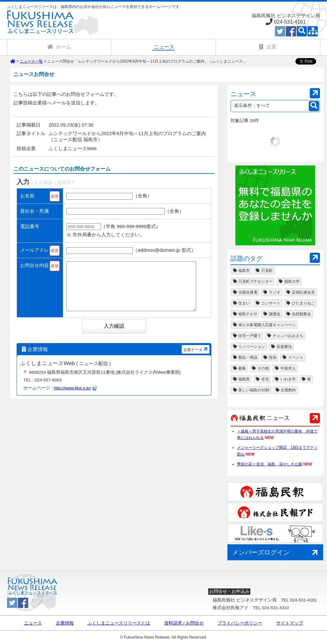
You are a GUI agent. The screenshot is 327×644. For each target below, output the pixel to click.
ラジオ (272, 292)
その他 (260, 368)
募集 (239, 368)
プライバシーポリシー (240, 623)
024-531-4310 (275, 608)
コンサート (268, 303)
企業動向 (285, 390)
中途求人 (285, 368)
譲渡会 (272, 314)
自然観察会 (299, 314)
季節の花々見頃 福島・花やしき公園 (270, 464)
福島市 (241, 271)
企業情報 (65, 623)
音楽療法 (281, 347)
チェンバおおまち (285, 336)
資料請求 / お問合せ (184, 623)
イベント (293, 357)
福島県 (241, 379)
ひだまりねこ (300, 303)
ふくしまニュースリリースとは (119, 623)
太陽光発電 (245, 292)
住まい (241, 303)
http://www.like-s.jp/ (72, 398)
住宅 (262, 379)
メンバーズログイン (276, 553)
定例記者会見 (300, 292)
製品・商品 (245, 357)
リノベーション (249, 347)
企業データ (196, 359)
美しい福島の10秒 (251, 390)
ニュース (33, 623)
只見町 (264, 271)
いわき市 (285, 379)
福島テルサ (245, 314)
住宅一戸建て (247, 336)
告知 (270, 357)
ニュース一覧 (31, 61)
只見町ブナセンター (253, 281)
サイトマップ (290, 623)
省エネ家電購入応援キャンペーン (264, 325)
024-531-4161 (290, 22)
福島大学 (289, 281)
